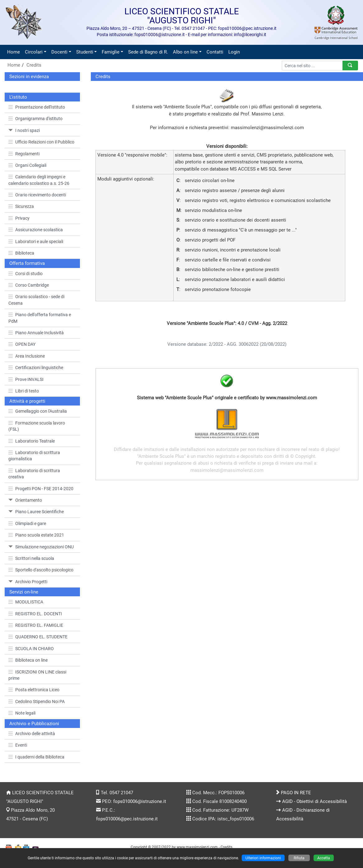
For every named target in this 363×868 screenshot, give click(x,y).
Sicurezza (21, 206)
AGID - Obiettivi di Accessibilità (314, 801)
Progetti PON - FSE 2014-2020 (41, 489)
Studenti (85, 52)
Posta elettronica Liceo (34, 690)
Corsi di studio (26, 274)
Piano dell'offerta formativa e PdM (40, 318)
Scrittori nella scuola (31, 558)
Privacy (19, 218)
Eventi (18, 745)
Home (14, 52)
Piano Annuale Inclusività (36, 333)
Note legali (22, 713)
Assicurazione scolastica (36, 230)
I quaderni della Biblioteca (36, 757)
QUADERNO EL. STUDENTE (38, 637)
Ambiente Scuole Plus (187, 107)
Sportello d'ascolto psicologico (41, 570)
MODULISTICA (26, 602)
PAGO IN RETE (296, 793)
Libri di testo (24, 391)
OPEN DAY (22, 344)
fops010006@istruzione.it (140, 801)
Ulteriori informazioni (263, 858)
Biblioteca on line (28, 660)
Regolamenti (24, 154)
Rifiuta (299, 858)
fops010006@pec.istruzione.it (127, 819)
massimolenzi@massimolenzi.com (267, 128)
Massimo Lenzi (268, 114)
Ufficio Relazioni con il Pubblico (41, 142)
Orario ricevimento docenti (37, 195)
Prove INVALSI (26, 379)
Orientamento (25, 500)
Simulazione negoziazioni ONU (41, 547)
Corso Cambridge (29, 285)
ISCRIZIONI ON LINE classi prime (37, 675)
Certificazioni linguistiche (36, 368)
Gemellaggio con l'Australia (38, 411)
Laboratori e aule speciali (36, 242)
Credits (34, 65)
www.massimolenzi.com (197, 847)
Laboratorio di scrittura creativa (34, 474)
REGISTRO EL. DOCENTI (35, 614)
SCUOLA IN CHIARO (31, 649)
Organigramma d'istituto (35, 119)
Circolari (34, 52)
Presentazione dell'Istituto (37, 107)
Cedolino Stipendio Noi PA (37, 701)
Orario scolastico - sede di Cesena (36, 300)
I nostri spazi (24, 130)
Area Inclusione (27, 356)
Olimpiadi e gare (27, 523)
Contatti (215, 52)
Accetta (324, 858)
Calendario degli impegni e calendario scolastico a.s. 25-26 (39, 180)
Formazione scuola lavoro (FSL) (37, 426)
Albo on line (185, 52)
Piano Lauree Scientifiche (36, 512)
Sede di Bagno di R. (148, 52)
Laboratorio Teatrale (32, 441)
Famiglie (111, 52)
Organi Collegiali (27, 165)
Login (234, 52)
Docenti (59, 52)
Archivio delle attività (32, 734)
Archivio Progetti (28, 582)
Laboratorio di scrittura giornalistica (34, 456)
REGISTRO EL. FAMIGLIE (36, 625)
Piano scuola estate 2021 (36, 535)
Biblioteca (21, 253)
